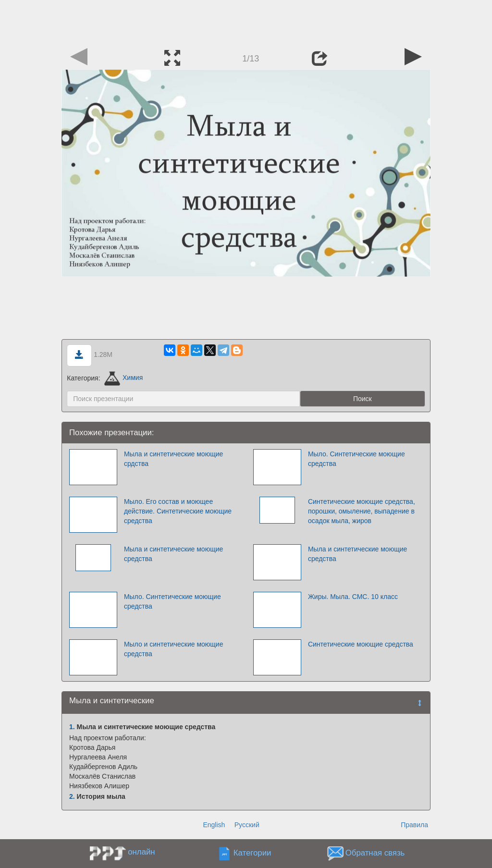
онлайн (141, 852)
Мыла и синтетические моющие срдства (173, 459)
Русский (247, 825)
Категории (252, 853)
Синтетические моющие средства (361, 644)
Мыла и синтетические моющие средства (173, 554)
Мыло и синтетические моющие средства (174, 649)
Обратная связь (375, 853)
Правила (414, 825)
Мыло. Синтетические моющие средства (357, 459)
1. (72, 727)
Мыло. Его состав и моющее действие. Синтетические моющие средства (178, 511)
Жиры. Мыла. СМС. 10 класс (353, 597)
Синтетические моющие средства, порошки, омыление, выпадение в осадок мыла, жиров (362, 511)
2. (72, 796)
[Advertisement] (246, 22)
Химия (123, 378)
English (214, 825)
